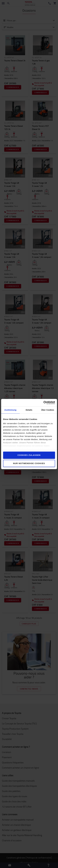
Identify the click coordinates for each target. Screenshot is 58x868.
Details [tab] (29, 410)
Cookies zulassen (29, 455)
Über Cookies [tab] (48, 410)
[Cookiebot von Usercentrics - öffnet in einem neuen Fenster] (43, 403)
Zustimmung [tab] (10, 410)
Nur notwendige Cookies (29, 463)
